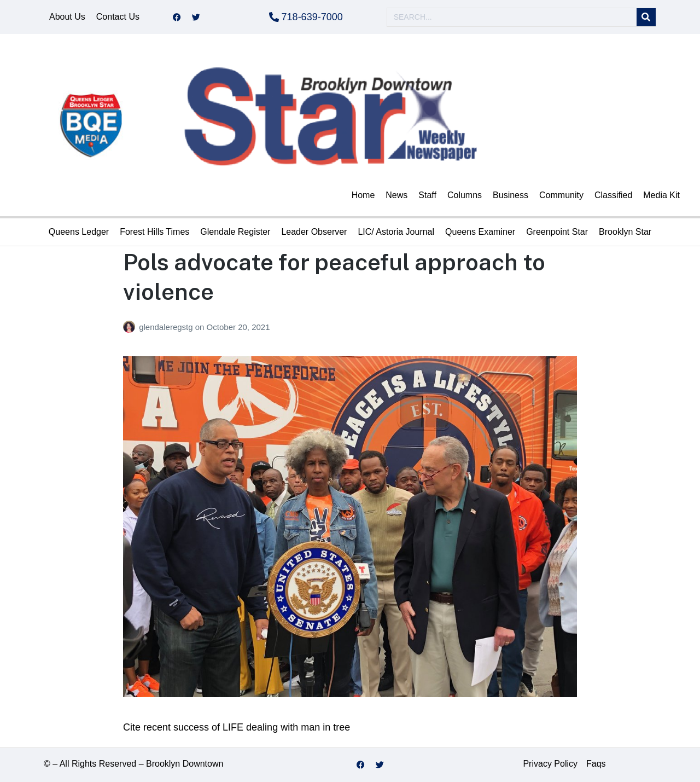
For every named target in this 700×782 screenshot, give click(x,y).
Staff (427, 195)
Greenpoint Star (557, 232)
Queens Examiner (480, 232)
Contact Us (118, 17)
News (396, 195)
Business (511, 195)
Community (561, 195)
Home (363, 195)
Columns (465, 195)
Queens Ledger (79, 232)
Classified (613, 195)
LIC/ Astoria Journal (396, 232)
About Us (67, 17)
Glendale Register (235, 232)
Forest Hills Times (154, 232)
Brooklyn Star (625, 232)
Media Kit (661, 195)
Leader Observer (314, 232)
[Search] (646, 17)
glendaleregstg (167, 327)
